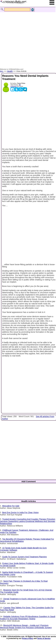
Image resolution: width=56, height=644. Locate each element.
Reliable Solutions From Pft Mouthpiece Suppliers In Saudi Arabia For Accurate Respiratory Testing (28, 618)
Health (10, 71)
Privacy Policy (28, 638)
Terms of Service (44, 638)
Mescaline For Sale (11, 506)
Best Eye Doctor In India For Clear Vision (20, 512)
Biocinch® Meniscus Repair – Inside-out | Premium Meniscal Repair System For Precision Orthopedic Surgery (26, 626)
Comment (13, 86)
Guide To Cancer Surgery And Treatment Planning (24, 557)
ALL (2, 71)
